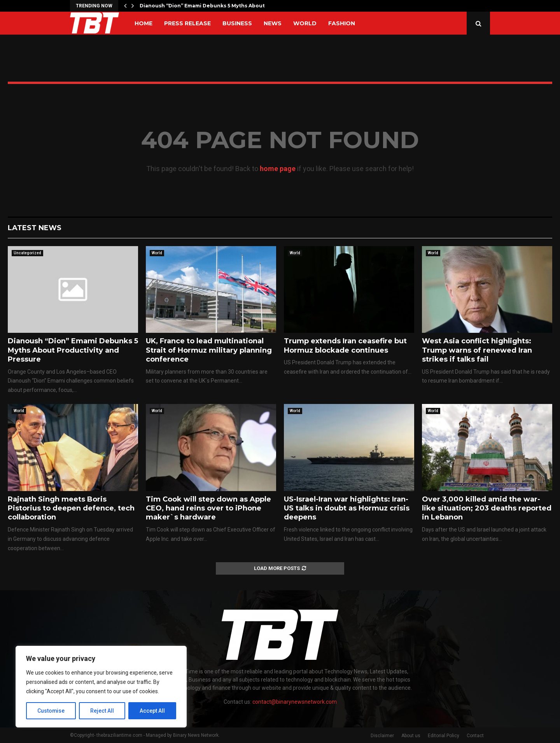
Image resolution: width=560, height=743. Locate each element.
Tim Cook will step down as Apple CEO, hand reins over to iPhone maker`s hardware (208, 508)
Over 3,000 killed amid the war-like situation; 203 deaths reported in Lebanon (487, 508)
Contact (475, 736)
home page (278, 169)
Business (237, 23)
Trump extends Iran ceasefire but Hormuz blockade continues (345, 345)
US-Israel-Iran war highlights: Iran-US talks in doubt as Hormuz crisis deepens (347, 508)
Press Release (187, 23)
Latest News (35, 228)
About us (411, 736)
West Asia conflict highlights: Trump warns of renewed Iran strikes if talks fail (477, 350)
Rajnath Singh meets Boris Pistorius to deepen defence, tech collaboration (71, 508)
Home (143, 23)
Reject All (102, 711)
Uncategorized (27, 253)
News (273, 23)
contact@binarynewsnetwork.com (295, 702)
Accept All (152, 711)
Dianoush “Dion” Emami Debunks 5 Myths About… (204, 6)
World (305, 23)
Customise (51, 711)
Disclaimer (382, 736)
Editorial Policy (444, 736)
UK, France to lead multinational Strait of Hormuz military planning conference (209, 350)
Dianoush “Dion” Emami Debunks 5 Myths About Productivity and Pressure (73, 350)
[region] (101, 687)
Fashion (342, 23)
